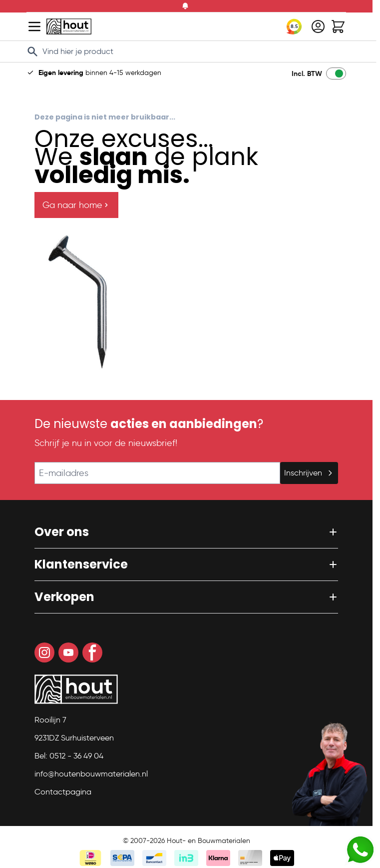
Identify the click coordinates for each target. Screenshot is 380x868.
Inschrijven (309, 473)
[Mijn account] (318, 26)
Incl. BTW (307, 73)
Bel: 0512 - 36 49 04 (69, 756)
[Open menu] (34, 26)
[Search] (32, 51)
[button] (186, 532)
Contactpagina (63, 792)
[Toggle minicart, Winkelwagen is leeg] (338, 26)
